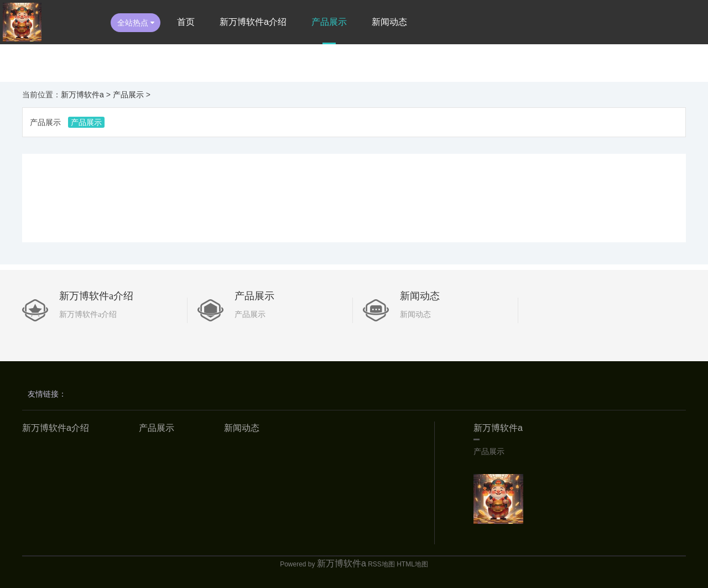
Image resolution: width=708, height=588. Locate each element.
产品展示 (329, 22)
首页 (186, 22)
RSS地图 (381, 564)
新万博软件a (82, 95)
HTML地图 (412, 564)
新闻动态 (389, 22)
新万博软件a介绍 (253, 22)
